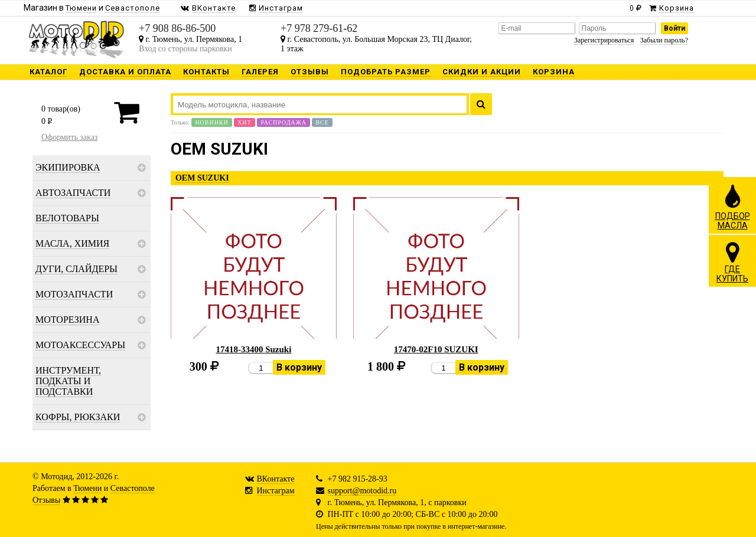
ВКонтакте (276, 479)
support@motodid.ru (362, 491)
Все (322, 122)
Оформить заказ (69, 137)
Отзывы (46, 500)
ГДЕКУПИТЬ (732, 262)
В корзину (299, 367)
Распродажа (283, 122)
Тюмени (87, 488)
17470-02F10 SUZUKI (436, 349)
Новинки (211, 122)
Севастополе (133, 488)
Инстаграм (276, 491)
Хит (245, 122)
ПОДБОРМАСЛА (733, 207)
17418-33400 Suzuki (253, 349)
